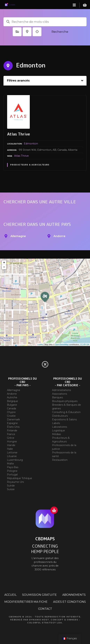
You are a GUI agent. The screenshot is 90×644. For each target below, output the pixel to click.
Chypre (11, 412)
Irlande (11, 445)
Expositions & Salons (64, 419)
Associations (60, 394)
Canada (11, 408)
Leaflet (40, 344)
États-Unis (13, 427)
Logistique (58, 430)
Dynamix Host (39, 620)
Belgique (12, 401)
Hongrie (12, 442)
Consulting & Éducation (66, 412)
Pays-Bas (13, 467)
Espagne (12, 423)
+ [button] (4, 263)
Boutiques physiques (65, 401)
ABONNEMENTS (74, 595)
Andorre (12, 394)
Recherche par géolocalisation (37, 32)
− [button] (4, 267)
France (11, 434)
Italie (10, 449)
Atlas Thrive (21, 156)
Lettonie (12, 453)
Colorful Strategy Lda (45, 623)
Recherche (60, 32)
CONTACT (45, 609)
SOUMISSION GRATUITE (39, 595)
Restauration (60, 460)
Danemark (13, 419)
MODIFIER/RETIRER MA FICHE (26, 602)
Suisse (11, 489)
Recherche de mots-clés (8, 22)
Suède (11, 486)
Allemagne (14, 390)
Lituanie (12, 456)
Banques (57, 397)
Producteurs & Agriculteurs (30, 165)
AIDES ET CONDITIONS (69, 602)
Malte (10, 464)
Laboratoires (60, 427)
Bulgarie (12, 405)
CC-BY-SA (85, 344)
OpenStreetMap (62, 344)
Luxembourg (15, 460)
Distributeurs (60, 416)
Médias (56, 434)
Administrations (61, 390)
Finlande (12, 430)
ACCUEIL (10, 595)
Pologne (12, 471)
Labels (56, 423)
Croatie (11, 416)
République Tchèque (19, 478)
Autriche (12, 397)
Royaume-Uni (15, 482)
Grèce (11, 438)
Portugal (12, 475)
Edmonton (31, 144)
